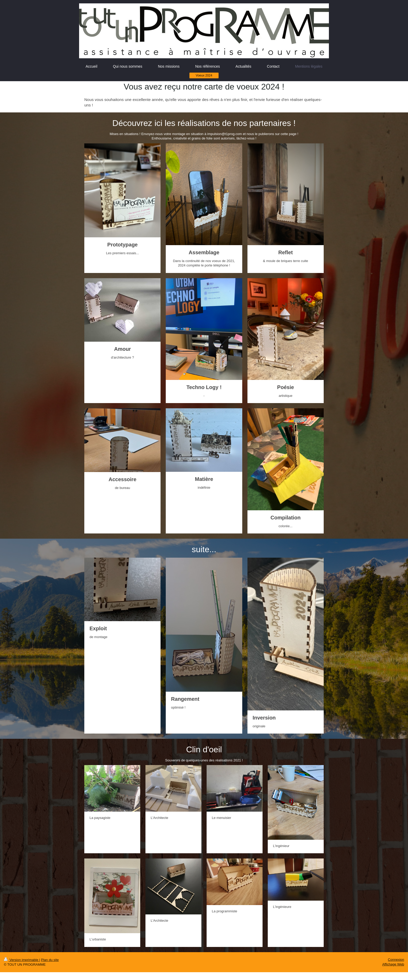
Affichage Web (393, 964)
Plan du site (50, 960)
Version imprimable (22, 960)
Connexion (396, 960)
